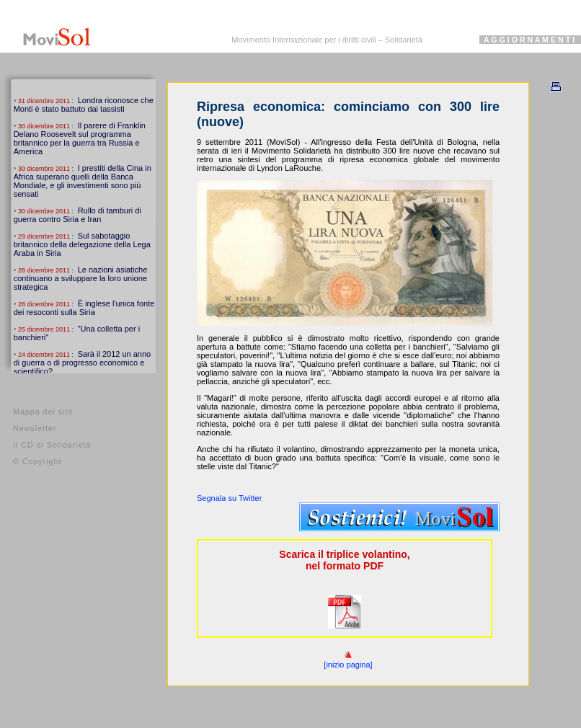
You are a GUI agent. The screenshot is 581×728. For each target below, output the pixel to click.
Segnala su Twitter (229, 498)
